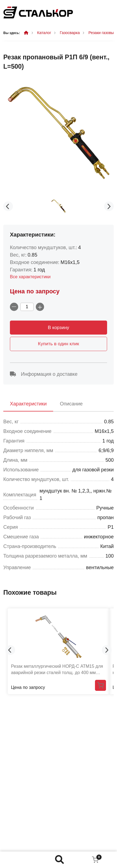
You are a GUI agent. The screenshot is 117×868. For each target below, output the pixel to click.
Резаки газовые (102, 33)
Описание (71, 404)
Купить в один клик (58, 344)
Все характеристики (30, 277)
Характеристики (28, 404)
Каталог (44, 33)
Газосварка (70, 33)
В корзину (59, 328)
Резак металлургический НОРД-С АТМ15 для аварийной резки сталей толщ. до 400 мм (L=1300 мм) (57, 670)
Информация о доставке (44, 374)
